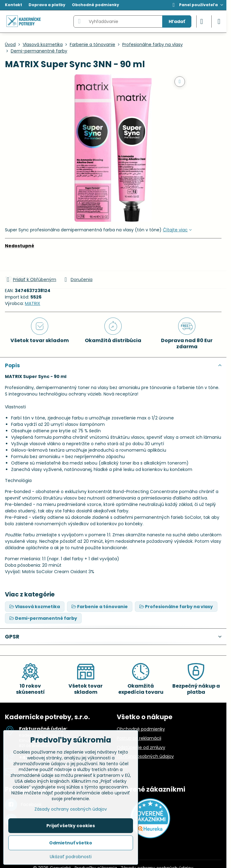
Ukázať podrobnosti (71, 857)
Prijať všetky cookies (71, 826)
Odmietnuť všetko (71, 843)
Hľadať (177, 21)
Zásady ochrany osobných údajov (71, 809)
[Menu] (219, 21)
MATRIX (33, 303)
